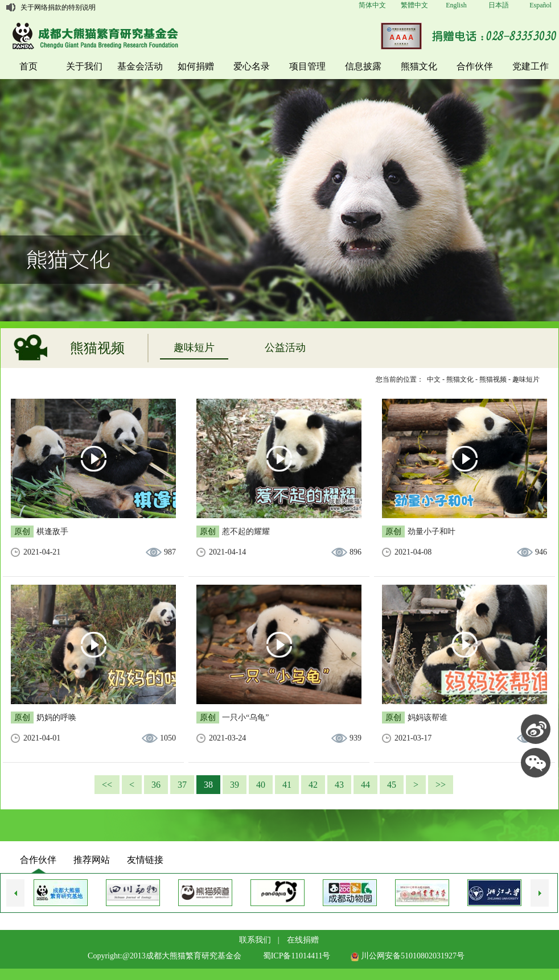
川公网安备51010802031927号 (408, 956)
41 (287, 785)
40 (261, 785)
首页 (28, 66)
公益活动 (285, 348)
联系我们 (255, 940)
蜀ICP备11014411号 (297, 956)
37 (182, 785)
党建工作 (531, 66)
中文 (434, 379)
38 (208, 785)
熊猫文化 (419, 66)
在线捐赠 (303, 940)
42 (313, 785)
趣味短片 (194, 348)
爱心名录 (252, 66)
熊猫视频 (493, 379)
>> (441, 785)
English (456, 5)
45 (392, 785)
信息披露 (363, 66)
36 (156, 785)
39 (235, 785)
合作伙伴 (475, 66)
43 (339, 785)
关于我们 (84, 66)
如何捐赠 (196, 66)
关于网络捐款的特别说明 (58, 7)
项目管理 (307, 66)
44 (365, 785)
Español (540, 5)
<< (107, 785)
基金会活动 (140, 66)
